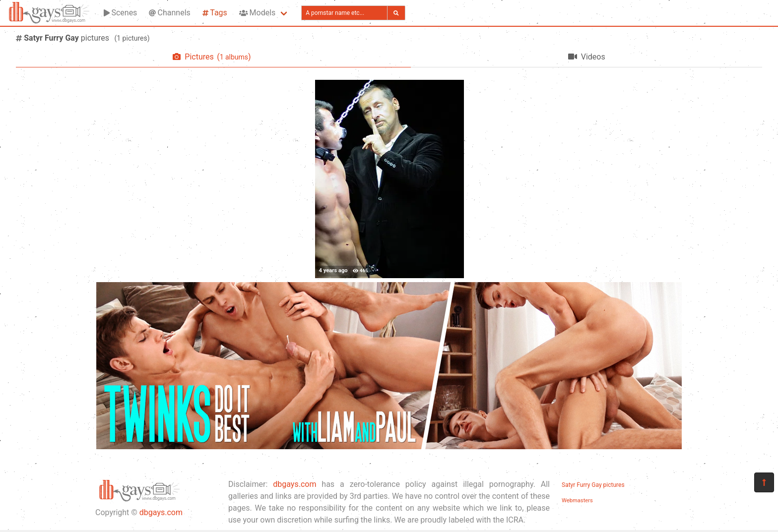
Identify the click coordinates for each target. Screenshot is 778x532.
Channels (169, 13)
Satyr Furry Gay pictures (593, 485)
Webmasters (577, 501)
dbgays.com (161, 512)
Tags (215, 13)
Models (257, 13)
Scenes (120, 13)
